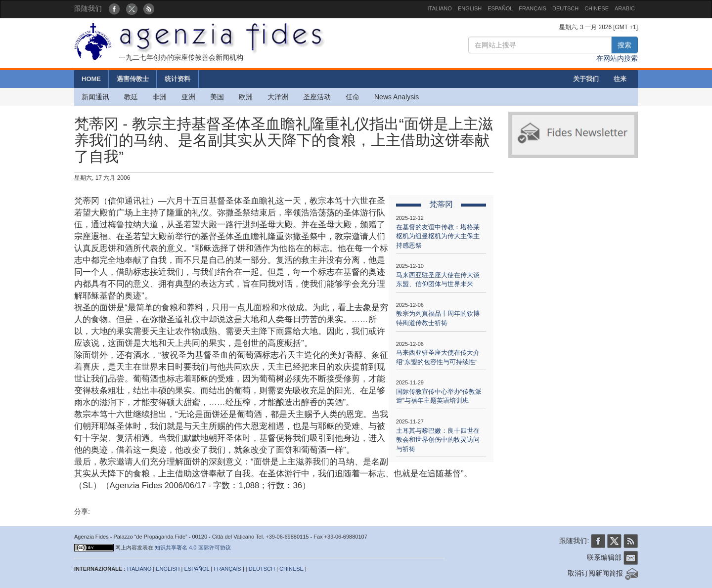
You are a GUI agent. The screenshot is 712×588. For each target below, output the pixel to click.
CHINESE (597, 8)
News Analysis (397, 97)
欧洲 (246, 97)
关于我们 (586, 79)
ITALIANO (440, 8)
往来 (620, 79)
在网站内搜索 (617, 58)
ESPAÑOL (500, 8)
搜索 (624, 45)
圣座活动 (317, 97)
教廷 (131, 97)
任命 (353, 97)
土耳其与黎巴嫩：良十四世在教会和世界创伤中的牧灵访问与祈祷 (438, 440)
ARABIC (625, 8)
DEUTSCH (565, 8)
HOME (91, 79)
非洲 (160, 97)
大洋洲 (278, 97)
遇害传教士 (133, 79)
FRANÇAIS (533, 8)
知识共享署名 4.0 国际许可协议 (193, 547)
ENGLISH (470, 8)
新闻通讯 (95, 97)
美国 (217, 97)
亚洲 (188, 97)
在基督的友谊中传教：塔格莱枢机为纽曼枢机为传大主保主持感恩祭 (438, 236)
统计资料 (178, 79)
